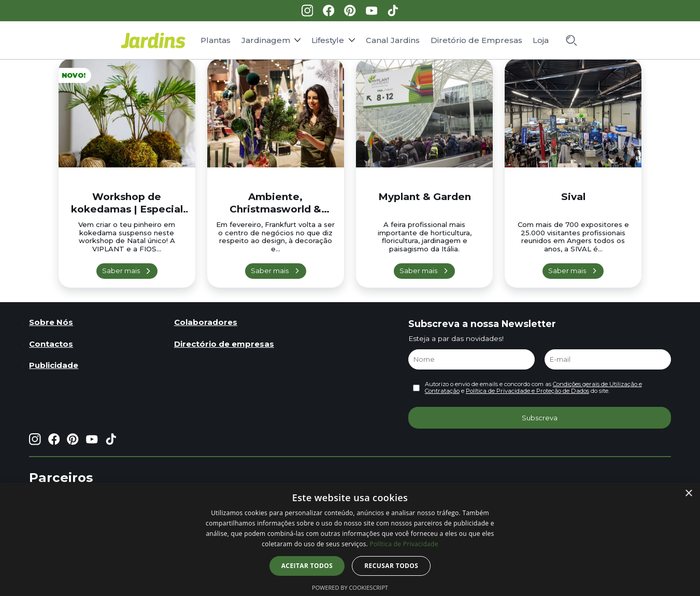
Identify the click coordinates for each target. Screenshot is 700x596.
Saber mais (121, 271)
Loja (541, 40)
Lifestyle (328, 40)
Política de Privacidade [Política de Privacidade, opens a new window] (404, 544)
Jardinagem (266, 40)
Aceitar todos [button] (307, 566)
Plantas (216, 40)
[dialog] (350, 539)
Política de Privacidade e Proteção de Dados (527, 391)
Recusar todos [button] (391, 566)
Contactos (51, 344)
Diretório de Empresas (476, 40)
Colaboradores (206, 322)
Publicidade (54, 365)
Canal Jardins (393, 40)
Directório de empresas (224, 344)
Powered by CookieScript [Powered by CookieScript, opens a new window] (350, 587)
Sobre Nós (51, 322)
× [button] (688, 494)
